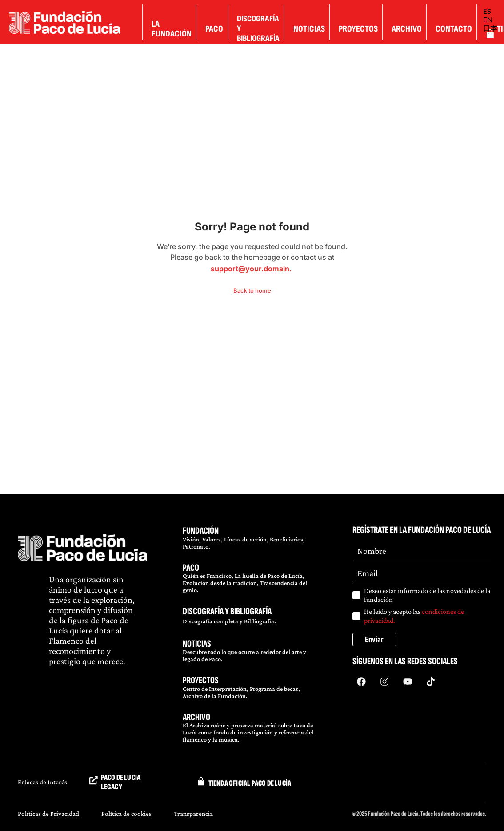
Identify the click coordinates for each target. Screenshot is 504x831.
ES (487, 11)
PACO (191, 568)
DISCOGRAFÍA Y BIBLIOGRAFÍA (227, 611)
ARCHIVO (196, 717)
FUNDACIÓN (201, 531)
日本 (490, 28)
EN (488, 19)
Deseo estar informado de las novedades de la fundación (427, 595)
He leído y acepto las (414, 616)
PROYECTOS (201, 680)
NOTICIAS (197, 644)
